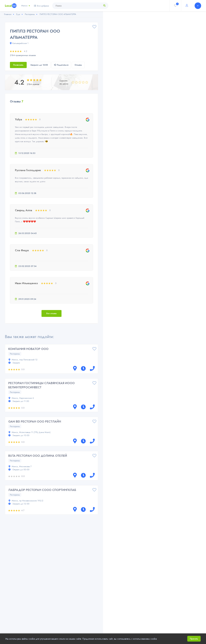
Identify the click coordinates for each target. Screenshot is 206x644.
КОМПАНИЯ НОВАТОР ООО (28, 349)
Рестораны (15, 354)
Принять (194, 639)
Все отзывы (51, 313)
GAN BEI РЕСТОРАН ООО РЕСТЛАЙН (35, 422)
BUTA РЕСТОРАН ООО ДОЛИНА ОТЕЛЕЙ (38, 456)
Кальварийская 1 (19, 43)
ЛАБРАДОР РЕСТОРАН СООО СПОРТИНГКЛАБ (42, 490)
